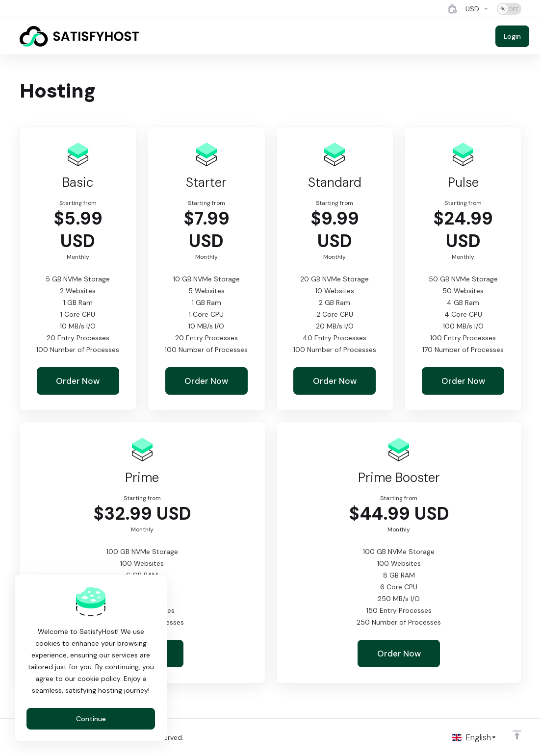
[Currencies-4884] (477, 9)
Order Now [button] (78, 381)
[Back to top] (517, 735)
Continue (91, 719)
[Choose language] (474, 737)
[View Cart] (453, 9)
